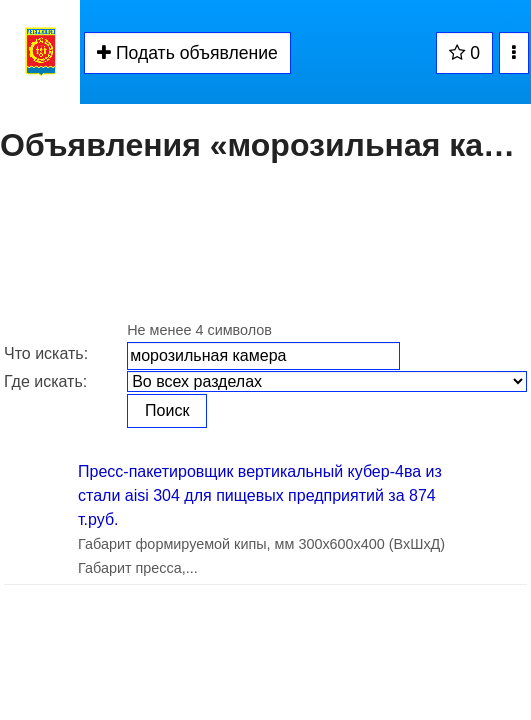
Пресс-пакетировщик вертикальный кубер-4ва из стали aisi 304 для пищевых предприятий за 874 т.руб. (260, 495)
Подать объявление (187, 53)
